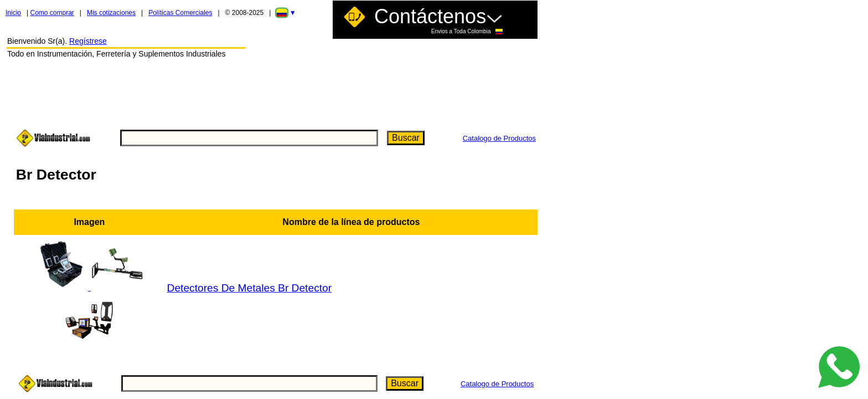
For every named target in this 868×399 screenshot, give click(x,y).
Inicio (13, 13)
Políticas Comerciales (180, 13)
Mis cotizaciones (111, 13)
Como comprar (52, 13)
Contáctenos (438, 20)
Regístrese (88, 41)
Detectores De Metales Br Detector (250, 288)
